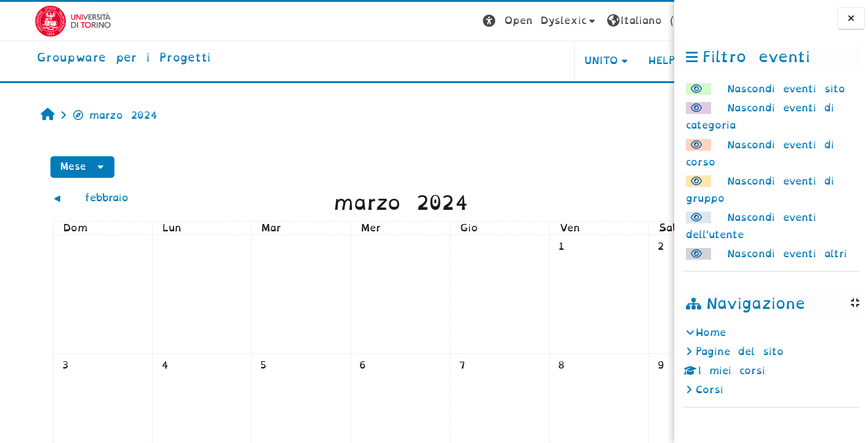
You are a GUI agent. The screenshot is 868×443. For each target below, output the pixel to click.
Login (650, 21)
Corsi (710, 390)
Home (711, 333)
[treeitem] (771, 361)
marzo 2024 (86, 115)
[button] (460, 21)
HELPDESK (596, 61)
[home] (90, 58)
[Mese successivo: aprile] (583, 198)
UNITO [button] (521, 61)
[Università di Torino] (38, 21)
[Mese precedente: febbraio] (104, 198)
